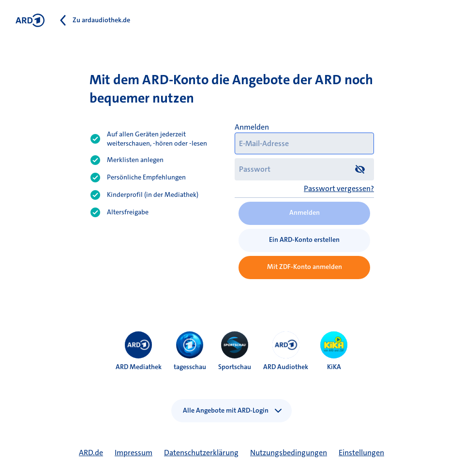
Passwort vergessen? (339, 188)
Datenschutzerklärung (201, 453)
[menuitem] (138, 345)
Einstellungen (361, 453)
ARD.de (91, 453)
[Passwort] (304, 169)
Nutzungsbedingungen (289, 453)
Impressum (134, 453)
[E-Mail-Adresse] (304, 143)
